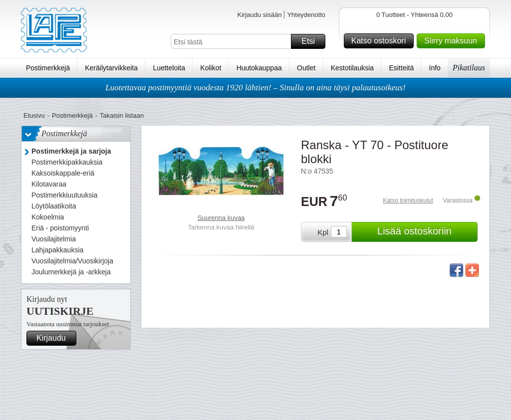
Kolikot (211, 68)
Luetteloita (169, 68)
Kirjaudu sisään (259, 15)
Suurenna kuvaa (221, 218)
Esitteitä (401, 68)
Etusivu (34, 115)
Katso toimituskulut (408, 201)
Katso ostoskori (381, 41)
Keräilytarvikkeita (111, 68)
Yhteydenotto (306, 15)
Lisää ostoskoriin (426, 232)
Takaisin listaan (122, 115)
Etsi (312, 41)
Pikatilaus (469, 68)
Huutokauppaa (259, 68)
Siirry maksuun (453, 41)
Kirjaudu (55, 338)
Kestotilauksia (352, 68)
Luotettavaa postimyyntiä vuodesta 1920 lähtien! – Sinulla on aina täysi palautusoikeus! (255, 88)
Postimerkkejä (48, 68)
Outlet (306, 68)
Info (435, 68)
